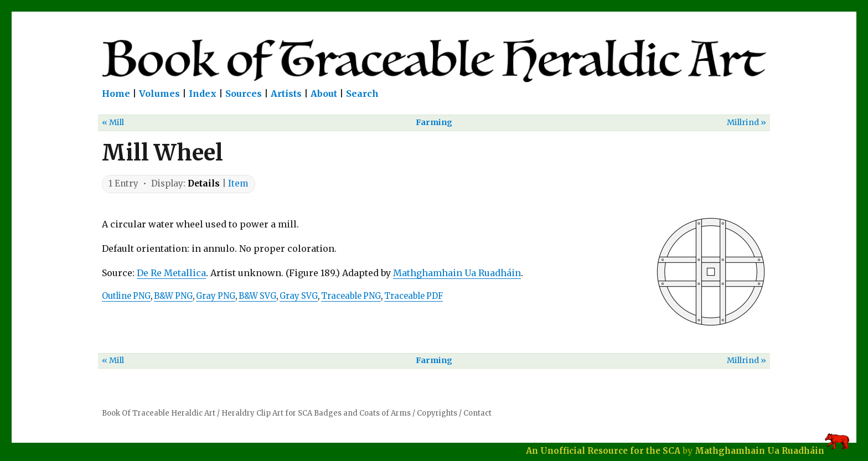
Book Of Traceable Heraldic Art (159, 413)
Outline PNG (126, 296)
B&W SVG (257, 296)
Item (238, 183)
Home (116, 94)
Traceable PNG (351, 296)
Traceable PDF (414, 296)
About (324, 94)
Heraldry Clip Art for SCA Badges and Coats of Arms (316, 413)
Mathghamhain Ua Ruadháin (457, 273)
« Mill (113, 122)
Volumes (159, 94)
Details (204, 183)
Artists (286, 94)
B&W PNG (173, 296)
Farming (434, 122)
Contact (477, 413)
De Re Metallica (171, 273)
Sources (244, 94)
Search (362, 94)
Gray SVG (299, 296)
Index (203, 94)
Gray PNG (216, 296)
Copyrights (437, 413)
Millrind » (746, 122)
